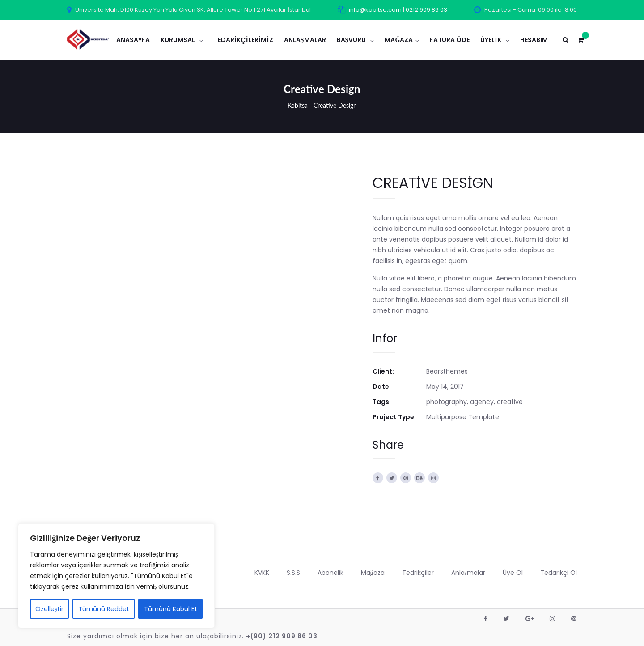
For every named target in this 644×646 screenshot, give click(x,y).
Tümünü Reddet (104, 609)
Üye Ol (513, 573)
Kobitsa (298, 105)
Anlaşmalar (468, 573)
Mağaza (373, 573)
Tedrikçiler (418, 573)
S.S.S (293, 573)
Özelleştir (49, 609)
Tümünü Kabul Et (171, 609)
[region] (116, 576)
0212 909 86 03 (426, 10)
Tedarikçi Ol (559, 573)
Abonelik (330, 573)
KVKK (262, 573)
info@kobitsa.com (375, 10)
